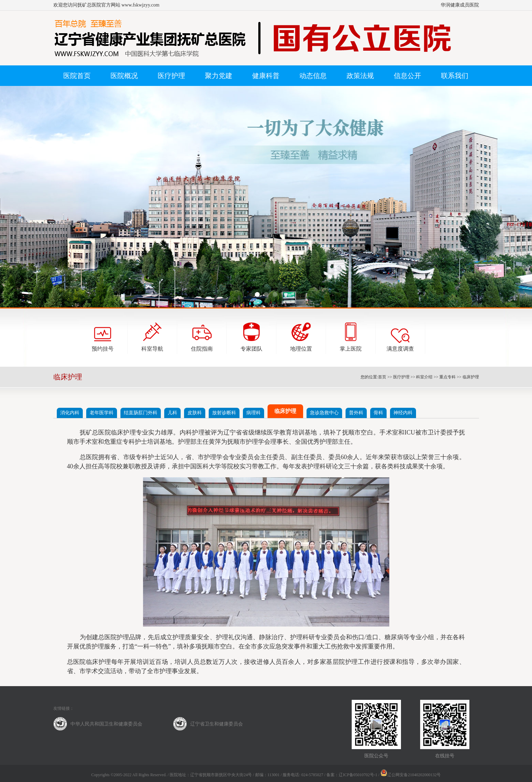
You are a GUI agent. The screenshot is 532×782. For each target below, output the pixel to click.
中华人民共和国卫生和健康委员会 (106, 724)
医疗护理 (401, 377)
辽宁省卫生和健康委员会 (217, 724)
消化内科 (70, 413)
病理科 (254, 413)
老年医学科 (102, 413)
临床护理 (471, 377)
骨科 (378, 413)
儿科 (172, 413)
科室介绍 (424, 377)
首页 (382, 377)
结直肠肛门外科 (141, 413)
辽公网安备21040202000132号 (411, 775)
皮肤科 (195, 413)
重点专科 (447, 377)
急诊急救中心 (324, 413)
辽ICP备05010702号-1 (358, 775)
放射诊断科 (224, 413)
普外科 (356, 413)
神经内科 (403, 413)
